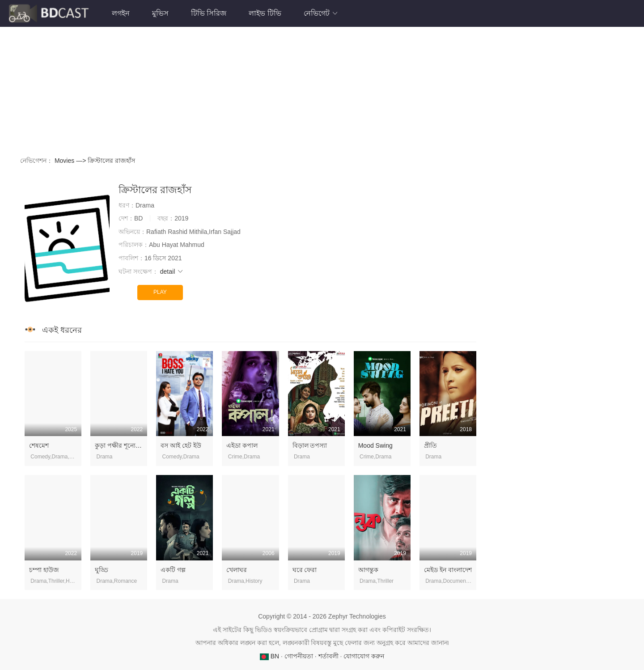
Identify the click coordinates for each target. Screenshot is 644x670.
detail (172, 271)
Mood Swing (375, 445)
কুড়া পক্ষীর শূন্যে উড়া (122, 445)
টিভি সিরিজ (209, 13)
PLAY (160, 292)
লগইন (121, 13)
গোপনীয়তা (299, 656)
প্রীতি (430, 445)
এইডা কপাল (242, 445)
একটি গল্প (173, 570)
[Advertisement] (284, 89)
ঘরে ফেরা (305, 570)
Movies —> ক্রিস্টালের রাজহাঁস (95, 161)
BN (270, 656)
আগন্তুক (368, 570)
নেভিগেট (321, 13)
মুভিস (160, 13)
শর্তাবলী (328, 656)
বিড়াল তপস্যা (310, 445)
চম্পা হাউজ (44, 570)
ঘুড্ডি (102, 570)
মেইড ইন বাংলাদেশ (448, 570)
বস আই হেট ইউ (181, 445)
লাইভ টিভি (265, 13)
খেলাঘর (237, 570)
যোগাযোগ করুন (364, 656)
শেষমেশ (39, 445)
